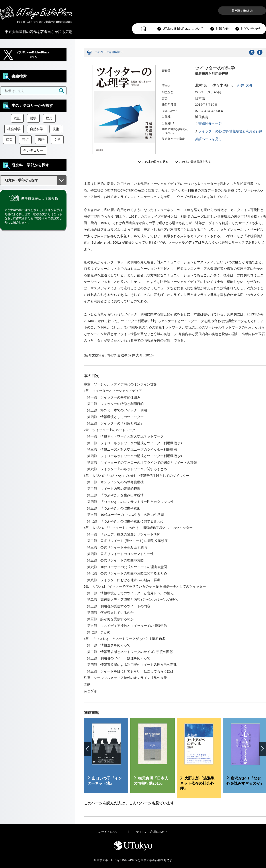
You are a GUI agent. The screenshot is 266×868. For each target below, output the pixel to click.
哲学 (33, 118)
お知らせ (220, 29)
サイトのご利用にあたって (153, 832)
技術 (56, 129)
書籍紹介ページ (210, 123)
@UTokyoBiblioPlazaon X (33, 55)
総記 (17, 118)
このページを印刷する (109, 52)
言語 (41, 140)
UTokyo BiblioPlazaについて (181, 29)
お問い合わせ (248, 29)
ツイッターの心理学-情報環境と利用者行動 (231, 131)
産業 (9, 140)
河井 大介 (245, 85)
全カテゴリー (33, 151)
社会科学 (14, 129)
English (248, 11)
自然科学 (37, 129)
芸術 (25, 140)
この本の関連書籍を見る (195, 162)
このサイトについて (109, 832)
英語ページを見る (208, 139)
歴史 (49, 118)
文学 (57, 140)
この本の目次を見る (155, 162)
